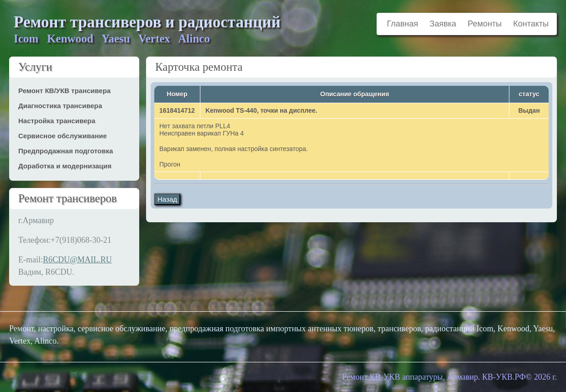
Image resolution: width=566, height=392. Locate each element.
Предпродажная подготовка (66, 151)
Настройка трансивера (57, 121)
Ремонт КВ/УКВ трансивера (64, 91)
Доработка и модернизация (65, 166)
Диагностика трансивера (60, 106)
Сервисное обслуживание (63, 136)
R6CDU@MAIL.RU (77, 260)
